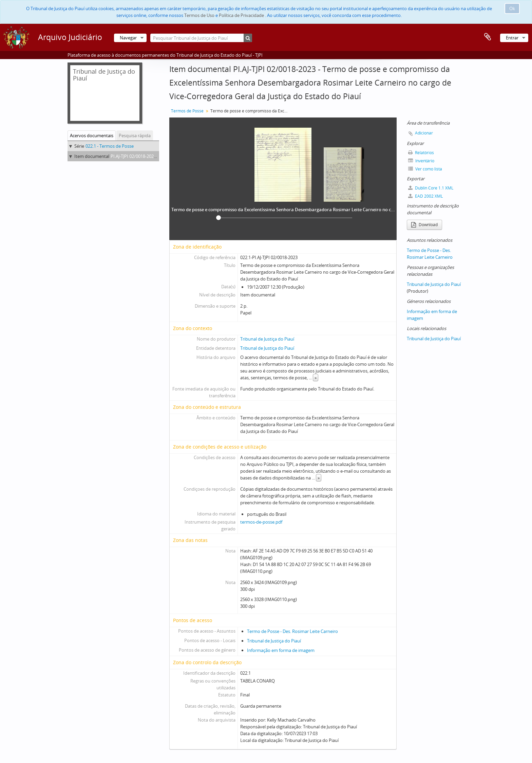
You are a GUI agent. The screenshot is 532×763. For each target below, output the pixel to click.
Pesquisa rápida (135, 135)
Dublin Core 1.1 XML (431, 188)
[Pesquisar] (248, 38)
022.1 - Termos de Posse (110, 146)
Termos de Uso (199, 15)
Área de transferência (488, 37)
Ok (512, 8)
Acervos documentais (92, 135)
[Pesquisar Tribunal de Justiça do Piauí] (201, 38)
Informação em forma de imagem (281, 650)
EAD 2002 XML (425, 196)
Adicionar (424, 133)
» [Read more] (316, 378)
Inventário (421, 161)
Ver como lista (425, 169)
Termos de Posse (187, 111)
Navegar (128, 38)
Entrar (512, 38)
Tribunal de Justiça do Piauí (267, 339)
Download (424, 225)
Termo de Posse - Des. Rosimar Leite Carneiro (292, 631)
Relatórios (421, 153)
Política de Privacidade (241, 15)
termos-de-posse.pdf (261, 522)
